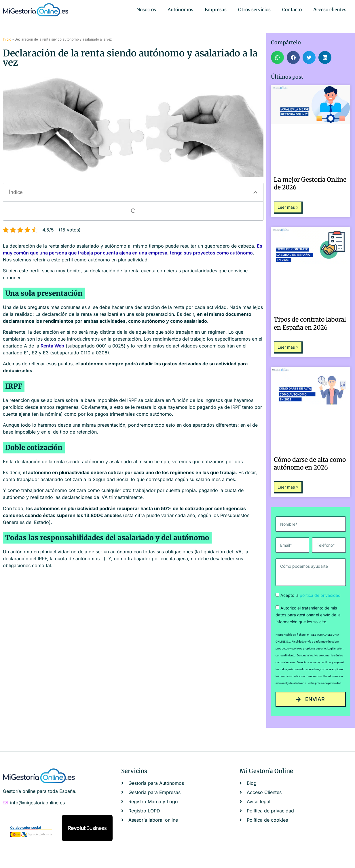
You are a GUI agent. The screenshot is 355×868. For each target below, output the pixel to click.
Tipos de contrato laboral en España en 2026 (310, 323)
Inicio (7, 39)
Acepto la (311, 595)
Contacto (292, 10)
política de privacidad (320, 595)
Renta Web (52, 346)
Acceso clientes (330, 10)
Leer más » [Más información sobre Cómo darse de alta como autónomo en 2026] (288, 487)
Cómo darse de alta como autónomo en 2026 (310, 464)
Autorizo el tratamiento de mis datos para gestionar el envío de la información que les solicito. (308, 615)
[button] (255, 192)
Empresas (216, 10)
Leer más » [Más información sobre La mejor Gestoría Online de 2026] (288, 207)
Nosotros (146, 10)
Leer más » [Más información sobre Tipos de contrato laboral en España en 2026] (288, 347)
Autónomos (180, 10)
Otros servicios (254, 10)
